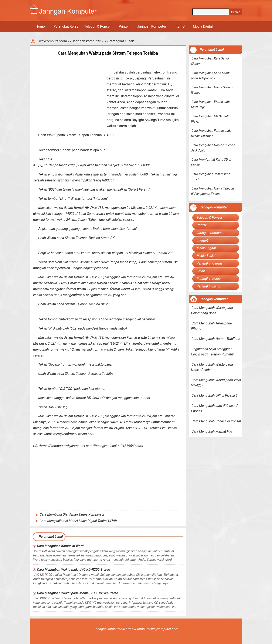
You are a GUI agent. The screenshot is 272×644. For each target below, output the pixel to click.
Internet (179, 26)
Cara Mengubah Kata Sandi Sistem (210, 61)
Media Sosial (206, 256)
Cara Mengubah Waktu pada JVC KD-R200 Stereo (74, 570)
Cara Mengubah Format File (212, 431)
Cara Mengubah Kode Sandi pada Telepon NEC (210, 76)
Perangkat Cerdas (210, 263)
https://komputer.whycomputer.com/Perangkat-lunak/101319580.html (91, 446)
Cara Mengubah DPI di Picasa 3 (215, 396)
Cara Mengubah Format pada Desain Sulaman (211, 133)
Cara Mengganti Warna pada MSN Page (211, 104)
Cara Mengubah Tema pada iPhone (211, 326)
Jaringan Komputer (152, 26)
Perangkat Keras (66, 26)
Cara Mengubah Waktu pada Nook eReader (212, 367)
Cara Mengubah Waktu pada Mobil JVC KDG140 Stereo (78, 593)
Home (40, 26)
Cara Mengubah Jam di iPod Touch (211, 177)
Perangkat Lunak (121, 41)
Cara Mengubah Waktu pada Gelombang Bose (212, 310)
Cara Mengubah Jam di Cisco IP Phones (215, 408)
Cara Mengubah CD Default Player (210, 119)
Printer (124, 26)
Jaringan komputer (86, 41)
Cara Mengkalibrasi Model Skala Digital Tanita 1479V (78, 521)
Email (201, 271)
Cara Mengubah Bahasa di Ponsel (216, 421)
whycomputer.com (53, 41)
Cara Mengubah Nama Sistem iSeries (212, 90)
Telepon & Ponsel (97, 26)
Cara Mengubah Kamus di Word (60, 546)
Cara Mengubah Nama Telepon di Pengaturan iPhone (212, 191)
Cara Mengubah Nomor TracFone (216, 339)
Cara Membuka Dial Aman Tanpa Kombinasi (72, 514)
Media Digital (203, 26)
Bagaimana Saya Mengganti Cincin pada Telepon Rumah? (212, 352)
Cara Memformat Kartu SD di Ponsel (211, 162)
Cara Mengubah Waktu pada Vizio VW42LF (216, 383)
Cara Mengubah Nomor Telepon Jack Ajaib (213, 148)
